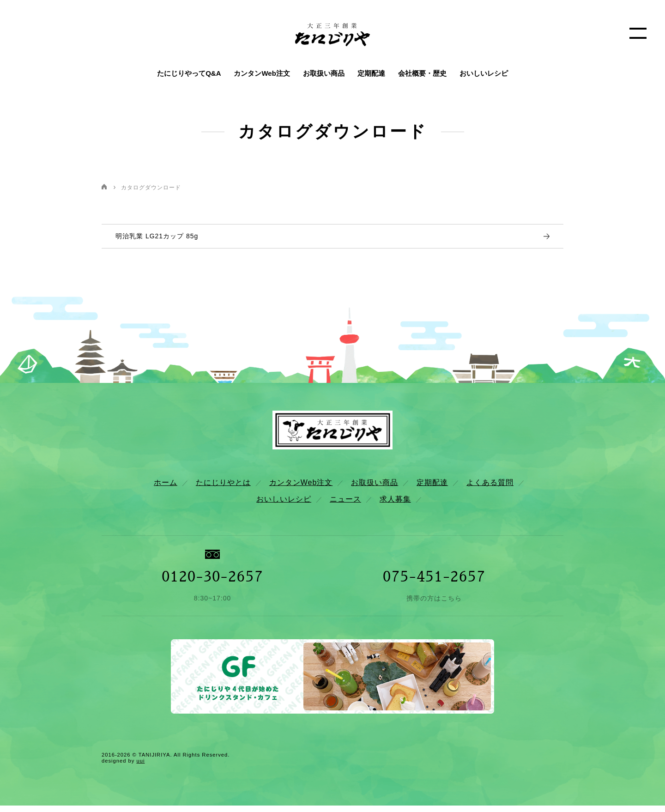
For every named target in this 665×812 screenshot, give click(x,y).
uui (140, 767)
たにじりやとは (223, 489)
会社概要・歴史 (422, 73)
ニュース (345, 506)
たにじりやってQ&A (189, 73)
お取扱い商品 (324, 73)
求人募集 (395, 506)
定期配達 (371, 73)
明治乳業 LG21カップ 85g (157, 239)
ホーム (166, 489)
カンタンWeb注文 (262, 73)
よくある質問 (490, 489)
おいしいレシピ (484, 73)
